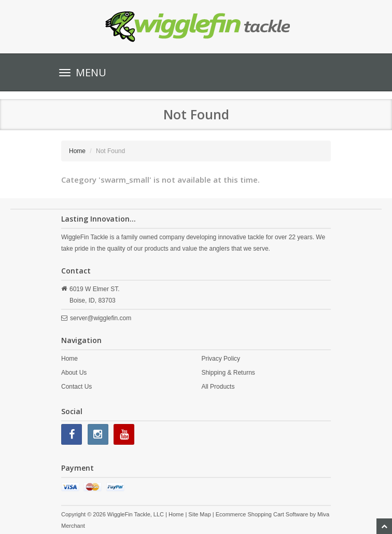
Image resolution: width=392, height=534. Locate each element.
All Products (218, 387)
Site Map (199, 514)
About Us (74, 373)
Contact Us (76, 387)
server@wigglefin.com (101, 318)
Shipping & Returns (228, 373)
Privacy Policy (221, 359)
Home (77, 151)
